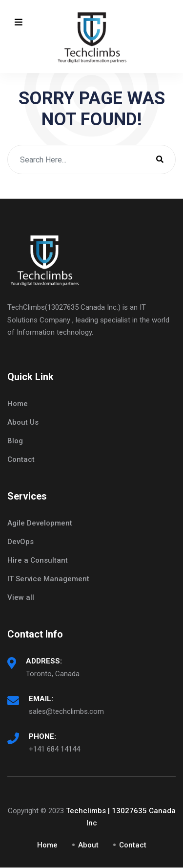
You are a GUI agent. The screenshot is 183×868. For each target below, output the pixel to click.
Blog (15, 441)
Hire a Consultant (38, 560)
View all (21, 597)
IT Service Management (48, 579)
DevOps (20, 542)
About (88, 845)
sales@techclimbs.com (66, 711)
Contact (21, 459)
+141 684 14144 (54, 749)
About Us (23, 422)
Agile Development (40, 523)
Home (18, 404)
